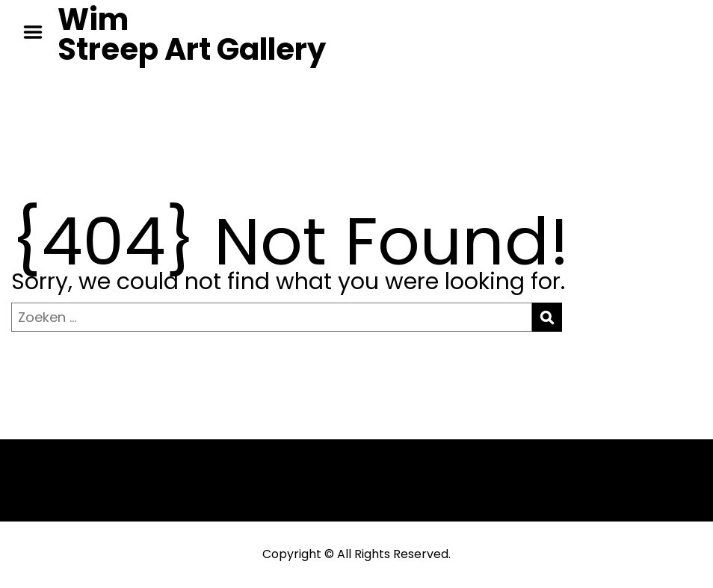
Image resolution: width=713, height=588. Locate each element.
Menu (38, 32)
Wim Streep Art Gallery (192, 34)
